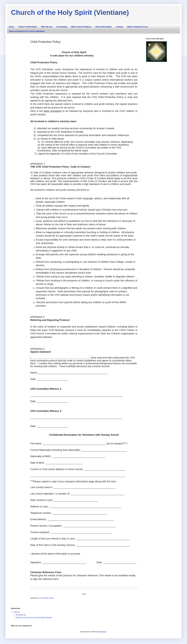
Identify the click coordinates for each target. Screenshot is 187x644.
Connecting (62, 27)
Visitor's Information (28, 27)
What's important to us (137, 27)
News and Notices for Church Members (27, 31)
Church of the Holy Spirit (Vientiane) (70, 13)
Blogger (103, 632)
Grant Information (104, 27)
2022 (16, 612)
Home (11, 27)
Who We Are (47, 27)
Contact (119, 27)
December (20, 615)
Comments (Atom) (47, 598)
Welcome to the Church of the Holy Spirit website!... (34, 618)
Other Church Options (81, 27)
